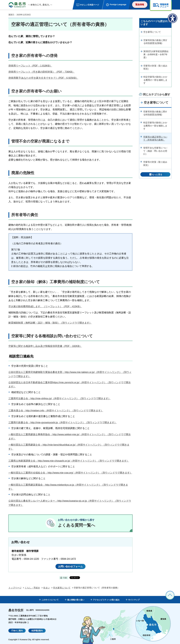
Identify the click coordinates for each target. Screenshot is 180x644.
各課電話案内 (37, 631)
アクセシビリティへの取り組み (106, 600)
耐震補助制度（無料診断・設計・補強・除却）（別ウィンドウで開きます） (50, 323)
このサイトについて (50, 600)
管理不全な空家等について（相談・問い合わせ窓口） (155, 151)
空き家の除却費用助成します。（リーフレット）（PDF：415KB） (45, 306)
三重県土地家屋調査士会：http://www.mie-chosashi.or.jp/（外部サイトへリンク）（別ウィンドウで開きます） (69, 461)
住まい (47, 588)
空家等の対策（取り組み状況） (155, 67)
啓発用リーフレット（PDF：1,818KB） (30, 66)
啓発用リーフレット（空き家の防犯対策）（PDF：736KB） (41, 72)
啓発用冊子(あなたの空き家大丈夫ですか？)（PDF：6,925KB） (43, 78)
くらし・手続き (32, 588)
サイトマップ (134, 600)
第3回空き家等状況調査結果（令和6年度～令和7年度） (156, 54)
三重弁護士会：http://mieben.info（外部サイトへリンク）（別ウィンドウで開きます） (56, 411)
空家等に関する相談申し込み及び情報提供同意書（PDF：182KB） (45, 346)
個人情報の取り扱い (76, 600)
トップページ (15, 588)
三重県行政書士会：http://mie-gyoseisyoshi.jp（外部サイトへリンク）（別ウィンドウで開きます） (63, 423)
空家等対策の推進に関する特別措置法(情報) (155, 42)
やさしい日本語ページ (90, 5)
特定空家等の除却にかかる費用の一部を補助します (155, 80)
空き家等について (152, 32)
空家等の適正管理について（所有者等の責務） (155, 138)
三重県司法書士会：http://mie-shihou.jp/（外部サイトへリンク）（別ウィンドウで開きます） (60, 398)
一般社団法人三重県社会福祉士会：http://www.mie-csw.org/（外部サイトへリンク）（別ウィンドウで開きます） (70, 473)
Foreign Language (118, 4)
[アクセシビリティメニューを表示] (173, 18)
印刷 (65, 578)
